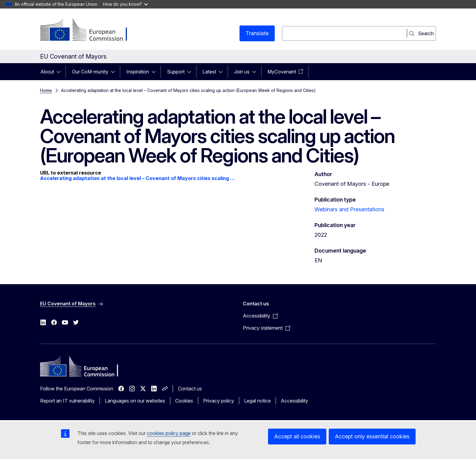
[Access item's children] (60, 72)
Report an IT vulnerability (67, 401)
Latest (209, 72)
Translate (257, 33)
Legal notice (257, 401)
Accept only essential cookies (372, 436)
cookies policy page (169, 433)
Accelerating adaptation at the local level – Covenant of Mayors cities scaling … (138, 178)
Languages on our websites (135, 401)
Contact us (190, 389)
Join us (242, 72)
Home (46, 90)
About (47, 72)
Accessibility (294, 401)
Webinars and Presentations (349, 209)
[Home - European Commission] (89, 30)
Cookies (184, 401)
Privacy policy (219, 401)
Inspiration (138, 72)
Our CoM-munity (90, 72)
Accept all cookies (297, 436)
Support (176, 72)
